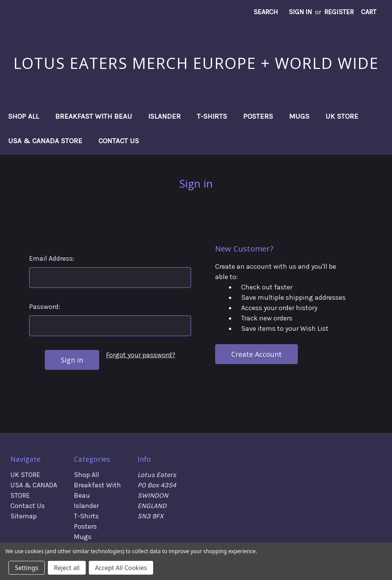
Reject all (67, 568)
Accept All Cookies (121, 568)
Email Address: (52, 258)
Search (266, 12)
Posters (258, 116)
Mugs (299, 116)
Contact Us (119, 141)
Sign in (300, 12)
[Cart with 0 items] (369, 12)
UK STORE (342, 116)
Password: (45, 307)
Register (339, 12)
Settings (27, 568)
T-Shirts (212, 116)
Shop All (24, 116)
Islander (164, 116)
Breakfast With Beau (94, 116)
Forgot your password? (141, 355)
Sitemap (24, 516)
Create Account (256, 354)
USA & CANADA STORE (45, 141)
